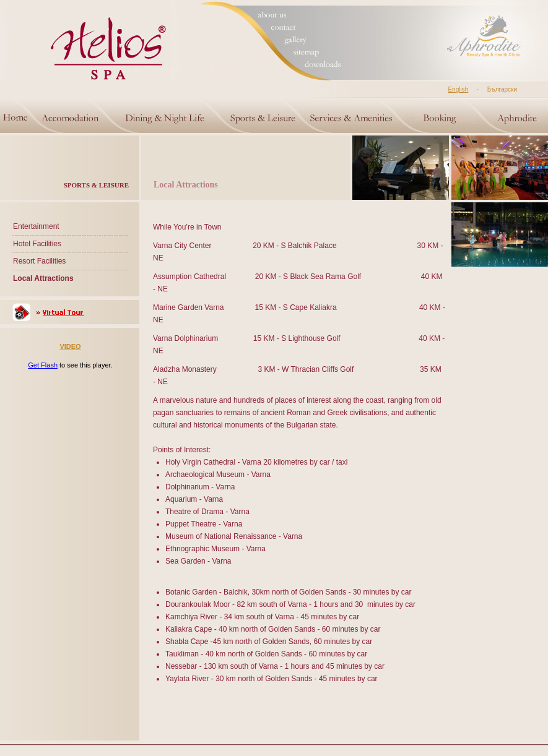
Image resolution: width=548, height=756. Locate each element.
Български (502, 89)
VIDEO (70, 346)
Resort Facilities (39, 261)
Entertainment (36, 226)
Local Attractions (43, 278)
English (458, 89)
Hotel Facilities (37, 244)
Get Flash (43, 365)
